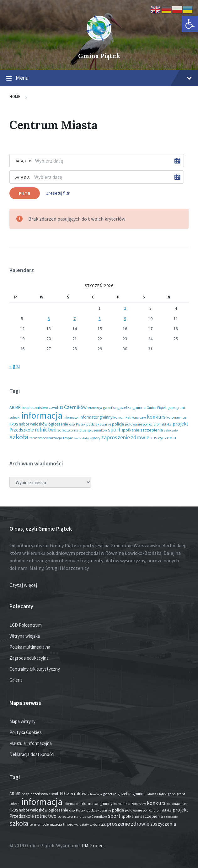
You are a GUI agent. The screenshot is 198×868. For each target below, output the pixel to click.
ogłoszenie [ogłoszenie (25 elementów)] (58, 424)
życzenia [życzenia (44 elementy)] (167, 438)
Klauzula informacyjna (31, 743)
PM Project (94, 845)
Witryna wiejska (25, 636)
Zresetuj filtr (58, 193)
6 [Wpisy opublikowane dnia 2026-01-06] (48, 319)
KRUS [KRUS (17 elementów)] (14, 424)
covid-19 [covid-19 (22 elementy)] (56, 407)
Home (15, 96)
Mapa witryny (22, 721)
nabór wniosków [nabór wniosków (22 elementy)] (33, 424)
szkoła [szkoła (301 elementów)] (19, 437)
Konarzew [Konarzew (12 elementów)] (139, 417)
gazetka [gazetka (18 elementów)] (110, 407)
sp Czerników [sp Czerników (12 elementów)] (97, 430)
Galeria (16, 680)
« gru (15, 366)
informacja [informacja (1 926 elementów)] (42, 415)
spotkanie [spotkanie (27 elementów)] (130, 430)
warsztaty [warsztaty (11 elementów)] (82, 438)
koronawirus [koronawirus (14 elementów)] (176, 417)
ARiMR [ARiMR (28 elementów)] (15, 407)
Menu (99, 78)
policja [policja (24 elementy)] (118, 424)
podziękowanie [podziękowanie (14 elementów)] (99, 424)
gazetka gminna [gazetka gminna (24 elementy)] (131, 407)
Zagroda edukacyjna (29, 658)
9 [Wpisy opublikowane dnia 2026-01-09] (125, 319)
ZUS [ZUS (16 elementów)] (154, 438)
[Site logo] (99, 45)
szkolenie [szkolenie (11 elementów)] (171, 430)
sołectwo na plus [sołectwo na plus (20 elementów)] (72, 430)
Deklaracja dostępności (32, 754)
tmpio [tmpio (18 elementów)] (68, 438)
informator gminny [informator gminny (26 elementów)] (96, 417)
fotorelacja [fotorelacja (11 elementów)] (95, 408)
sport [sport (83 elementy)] (114, 429)
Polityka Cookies (26, 732)
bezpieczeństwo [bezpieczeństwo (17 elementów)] (35, 407)
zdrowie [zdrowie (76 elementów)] (140, 437)
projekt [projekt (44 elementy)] (180, 424)
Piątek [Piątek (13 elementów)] (81, 424)
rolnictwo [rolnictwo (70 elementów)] (46, 430)
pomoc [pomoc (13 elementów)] (148, 424)
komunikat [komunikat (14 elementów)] (122, 417)
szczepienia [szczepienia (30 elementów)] (152, 430)
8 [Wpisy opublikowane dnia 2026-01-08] (100, 319)
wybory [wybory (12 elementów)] (95, 438)
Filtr (25, 193)
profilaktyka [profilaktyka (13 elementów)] (163, 424)
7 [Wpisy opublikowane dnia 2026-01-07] (75, 319)
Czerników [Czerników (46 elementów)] (75, 407)
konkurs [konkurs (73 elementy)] (156, 417)
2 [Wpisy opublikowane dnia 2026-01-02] (125, 308)
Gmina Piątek (99, 56)
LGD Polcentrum (26, 625)
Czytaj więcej (23, 585)
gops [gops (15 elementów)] (171, 408)
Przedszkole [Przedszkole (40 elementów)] (22, 430)
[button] (190, 24)
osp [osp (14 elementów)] (72, 424)
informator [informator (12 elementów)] (71, 417)
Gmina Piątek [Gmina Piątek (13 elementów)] (157, 408)
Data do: (22, 177)
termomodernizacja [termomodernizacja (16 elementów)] (46, 438)
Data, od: (23, 161)
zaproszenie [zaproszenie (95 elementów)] (115, 437)
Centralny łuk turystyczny (35, 669)
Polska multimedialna (30, 647)
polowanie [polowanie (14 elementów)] (133, 424)
